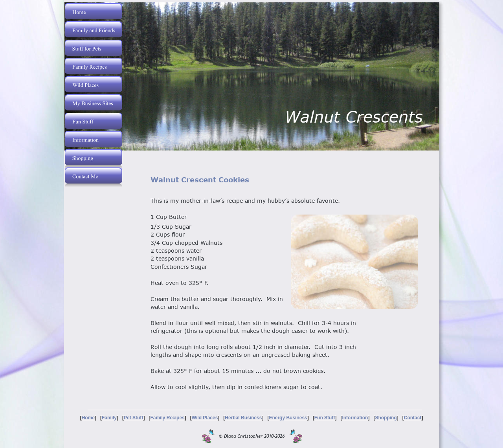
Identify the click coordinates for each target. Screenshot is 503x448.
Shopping (386, 418)
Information (355, 418)
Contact (413, 418)
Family (109, 418)
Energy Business (288, 418)
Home (88, 418)
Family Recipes (167, 418)
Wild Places (205, 418)
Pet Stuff (133, 418)
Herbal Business (243, 418)
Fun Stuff (325, 418)
